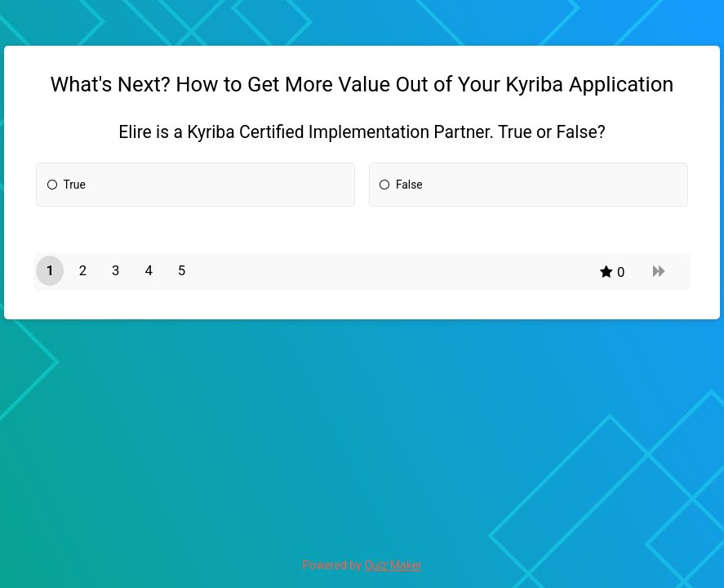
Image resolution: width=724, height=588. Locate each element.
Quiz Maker (393, 565)
